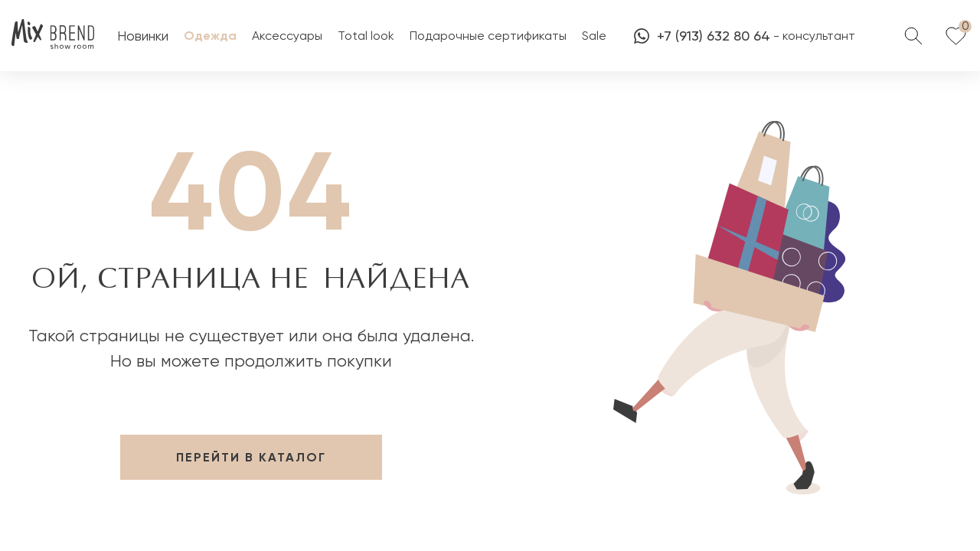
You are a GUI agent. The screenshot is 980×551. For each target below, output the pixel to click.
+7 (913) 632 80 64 (702, 36)
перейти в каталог (251, 457)
